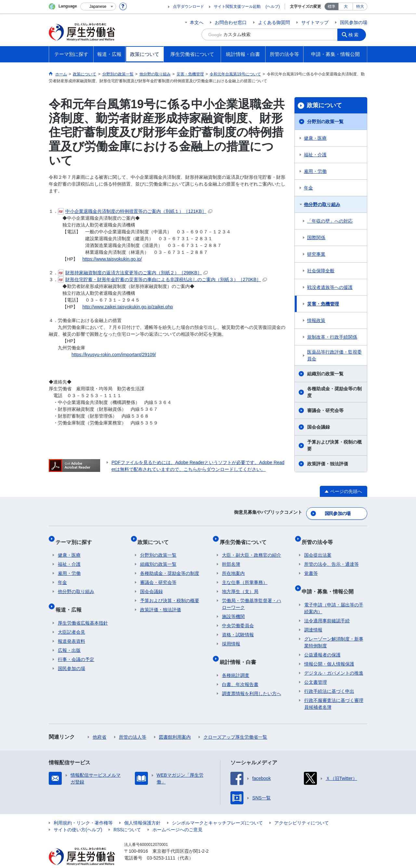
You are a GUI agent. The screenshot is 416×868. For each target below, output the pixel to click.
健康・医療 (315, 138)
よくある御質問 (274, 22)
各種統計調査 (236, 663)
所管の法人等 (133, 724)
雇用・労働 (315, 171)
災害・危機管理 (323, 304)
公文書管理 (316, 669)
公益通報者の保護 (322, 642)
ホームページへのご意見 (177, 817)
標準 (331, 6)
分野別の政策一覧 (325, 122)
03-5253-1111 (161, 845)
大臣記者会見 (71, 619)
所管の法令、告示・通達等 (331, 557)
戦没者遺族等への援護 (330, 287)
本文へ (197, 22)
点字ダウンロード (188, 6)
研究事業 (316, 254)
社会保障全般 (321, 271)
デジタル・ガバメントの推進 (334, 660)
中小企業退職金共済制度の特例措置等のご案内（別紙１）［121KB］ (135, 211)
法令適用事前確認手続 (327, 608)
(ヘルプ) (273, 6)
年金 (308, 188)
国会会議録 (318, 427)
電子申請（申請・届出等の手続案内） (334, 596)
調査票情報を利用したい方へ (252, 681)
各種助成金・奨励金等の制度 (334, 392)
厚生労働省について (245, 537)
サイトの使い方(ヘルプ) (78, 817)
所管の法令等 (320, 537)
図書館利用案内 (175, 724)
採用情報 (231, 637)
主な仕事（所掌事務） (245, 575)
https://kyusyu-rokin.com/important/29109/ (114, 355)
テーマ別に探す (76, 537)
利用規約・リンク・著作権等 (83, 810)
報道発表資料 (71, 628)
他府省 (99, 724)
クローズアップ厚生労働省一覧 (235, 724)
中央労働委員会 (238, 618)
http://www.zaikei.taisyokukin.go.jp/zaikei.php (128, 307)
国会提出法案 (318, 548)
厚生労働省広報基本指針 (83, 610)
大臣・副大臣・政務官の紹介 (252, 548)
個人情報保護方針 (142, 810)
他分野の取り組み (322, 204)
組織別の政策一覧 (325, 374)
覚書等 (311, 566)
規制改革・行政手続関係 (332, 337)
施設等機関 (233, 609)
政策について (324, 105)
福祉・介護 (315, 155)
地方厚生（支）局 (240, 584)
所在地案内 (233, 566)
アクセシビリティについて (302, 810)
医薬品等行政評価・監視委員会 (334, 355)
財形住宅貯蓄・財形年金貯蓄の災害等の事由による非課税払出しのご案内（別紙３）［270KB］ (162, 279)
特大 (360, 6)
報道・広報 (71, 599)
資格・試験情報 (238, 628)
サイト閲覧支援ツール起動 (237, 6)
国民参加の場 (354, 22)
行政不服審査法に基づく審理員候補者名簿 (334, 691)
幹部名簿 (231, 557)
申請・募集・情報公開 (330, 581)
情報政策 (316, 320)
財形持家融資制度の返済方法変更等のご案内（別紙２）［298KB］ (133, 273)
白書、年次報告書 (240, 672)
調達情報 (313, 617)
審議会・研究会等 (325, 410)
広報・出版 (69, 638)
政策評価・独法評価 (328, 464)
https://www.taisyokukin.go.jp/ (112, 259)
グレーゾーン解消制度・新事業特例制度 (334, 630)
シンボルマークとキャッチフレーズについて (217, 810)
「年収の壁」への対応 (330, 221)
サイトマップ (315, 22)
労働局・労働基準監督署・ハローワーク (252, 597)
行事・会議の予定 (76, 647)
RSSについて (127, 817)
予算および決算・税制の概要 (334, 445)
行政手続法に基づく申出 (329, 679)
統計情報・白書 (240, 652)
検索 (356, 34)
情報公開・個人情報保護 (329, 651)
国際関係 (316, 238)
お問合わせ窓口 (231, 22)
